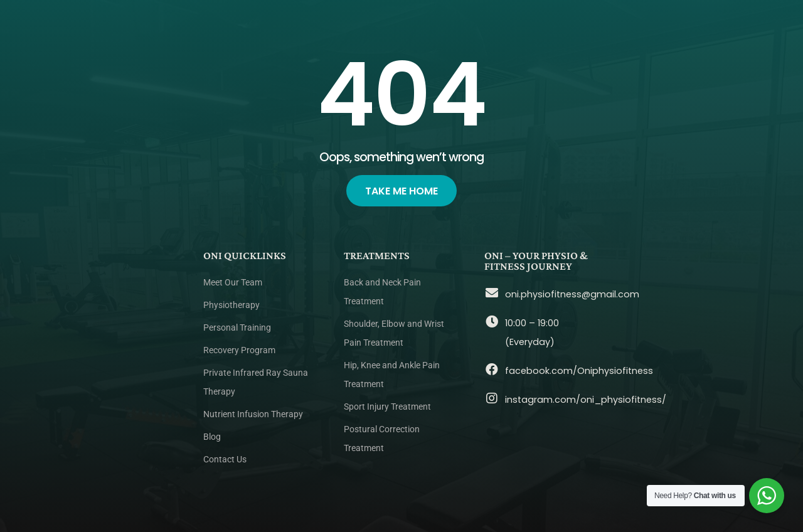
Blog (212, 437)
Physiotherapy (231, 305)
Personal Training (237, 328)
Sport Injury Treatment (387, 407)
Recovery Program (239, 350)
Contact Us (225, 460)
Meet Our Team (233, 283)
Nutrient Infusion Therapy (253, 414)
